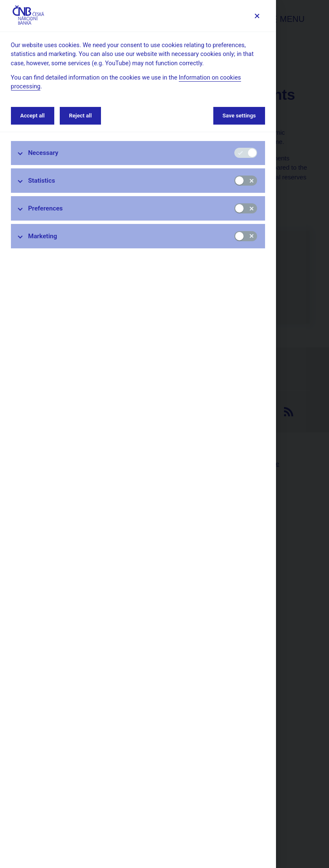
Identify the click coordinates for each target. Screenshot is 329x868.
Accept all (32, 116)
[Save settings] (257, 16)
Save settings (239, 116)
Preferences (46, 208)
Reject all (80, 116)
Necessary (43, 153)
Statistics (42, 181)
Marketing (43, 236)
